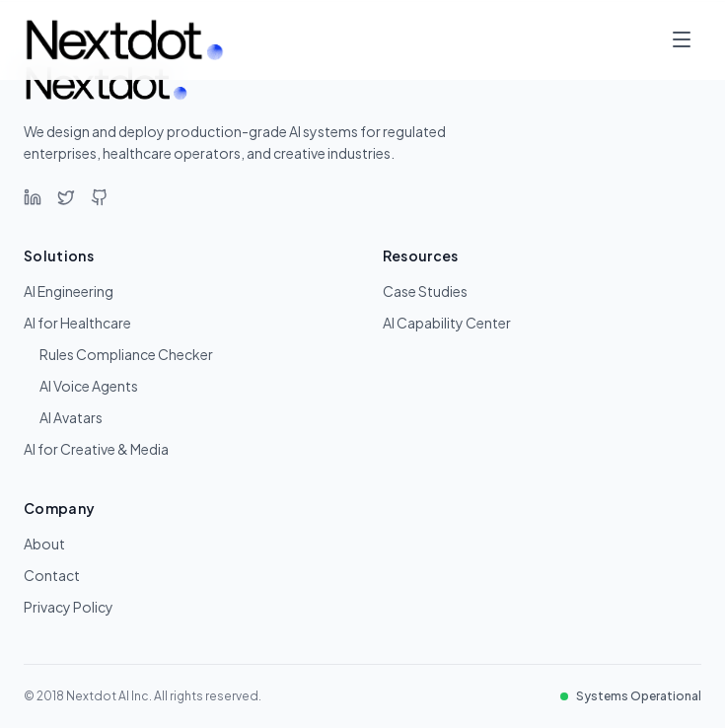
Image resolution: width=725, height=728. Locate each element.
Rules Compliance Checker (126, 354)
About (44, 544)
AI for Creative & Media (96, 449)
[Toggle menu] (682, 39)
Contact (52, 575)
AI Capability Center (447, 323)
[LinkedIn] (33, 197)
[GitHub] (100, 197)
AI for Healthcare (77, 323)
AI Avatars (71, 417)
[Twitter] (66, 197)
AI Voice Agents (89, 386)
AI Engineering (69, 291)
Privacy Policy (69, 607)
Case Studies (425, 291)
